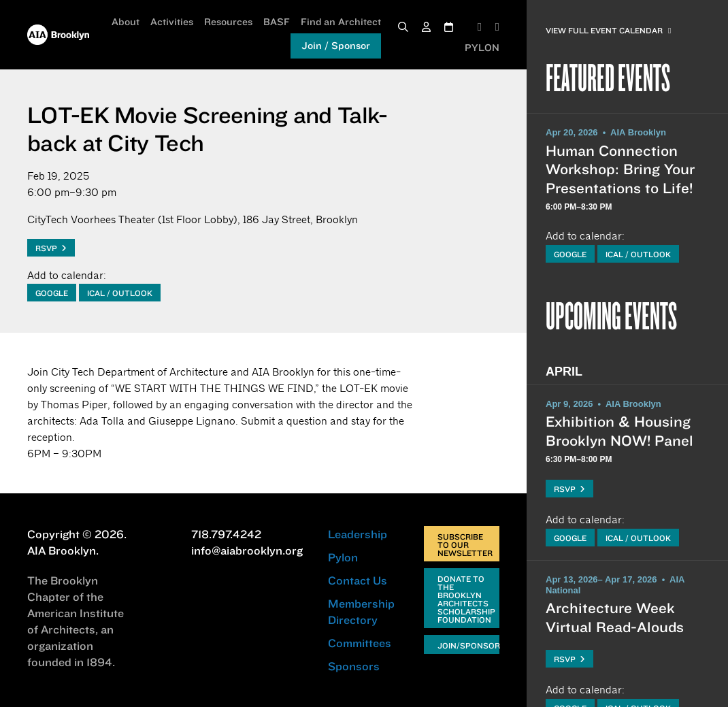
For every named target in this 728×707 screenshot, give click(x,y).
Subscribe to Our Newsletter (465, 545)
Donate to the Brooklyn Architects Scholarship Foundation (466, 599)
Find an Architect (341, 22)
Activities (172, 22)
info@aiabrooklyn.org (247, 550)
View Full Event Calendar (608, 30)
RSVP (51, 248)
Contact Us (358, 580)
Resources (228, 22)
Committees (360, 643)
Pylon (343, 557)
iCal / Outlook (120, 293)
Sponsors (354, 666)
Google (52, 293)
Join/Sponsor (468, 645)
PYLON (482, 48)
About (126, 22)
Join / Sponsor (336, 46)
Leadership (358, 534)
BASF (277, 22)
